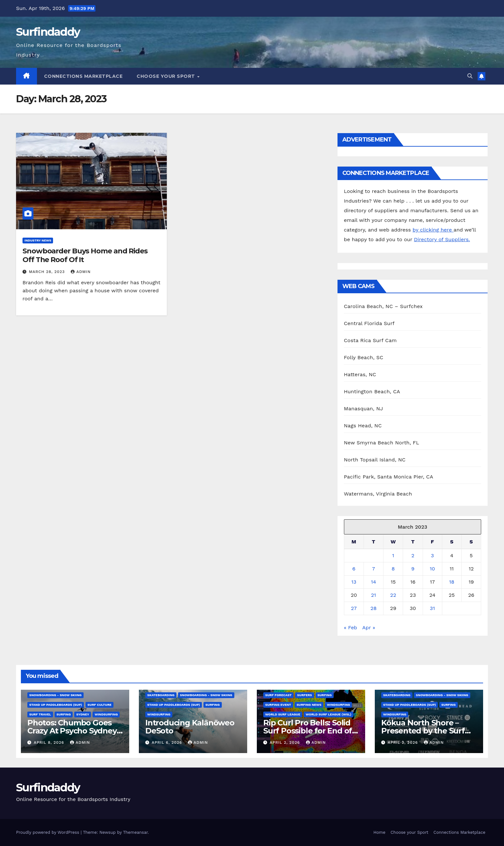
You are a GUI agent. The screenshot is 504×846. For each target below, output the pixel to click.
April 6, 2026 (168, 742)
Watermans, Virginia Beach (378, 494)
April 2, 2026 (286, 742)
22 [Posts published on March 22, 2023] (393, 595)
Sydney (83, 714)
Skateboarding (161, 695)
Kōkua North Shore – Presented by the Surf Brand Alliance (423, 731)
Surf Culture (99, 705)
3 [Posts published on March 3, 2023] (432, 555)
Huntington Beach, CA (372, 391)
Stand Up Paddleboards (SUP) (56, 705)
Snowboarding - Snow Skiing (55, 695)
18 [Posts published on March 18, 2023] (452, 582)
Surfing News (309, 705)
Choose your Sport (166, 76)
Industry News (38, 240)
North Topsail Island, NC (375, 460)
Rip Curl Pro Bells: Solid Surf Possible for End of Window (308, 731)
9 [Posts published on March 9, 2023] (413, 569)
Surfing (64, 714)
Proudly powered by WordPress (48, 832)
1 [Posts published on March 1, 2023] (393, 555)
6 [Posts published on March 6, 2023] (354, 569)
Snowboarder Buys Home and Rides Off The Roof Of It (85, 255)
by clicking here (433, 230)
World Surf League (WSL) (328, 714)
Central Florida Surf (369, 323)
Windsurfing (106, 714)
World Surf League (283, 714)
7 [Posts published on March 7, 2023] (374, 569)
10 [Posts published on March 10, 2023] (432, 569)
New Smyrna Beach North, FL (382, 443)
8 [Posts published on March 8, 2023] (393, 569)
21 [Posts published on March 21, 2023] (373, 595)
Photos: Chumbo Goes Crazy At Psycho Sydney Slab (72, 731)
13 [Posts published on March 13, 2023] (354, 582)
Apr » (369, 628)
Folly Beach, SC (364, 357)
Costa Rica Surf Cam (370, 340)
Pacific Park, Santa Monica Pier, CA (389, 477)
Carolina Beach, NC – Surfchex (383, 306)
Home (379, 832)
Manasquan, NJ (364, 409)
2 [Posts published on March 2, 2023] (413, 555)
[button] (470, 76)
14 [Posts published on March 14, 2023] (373, 582)
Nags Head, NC (363, 426)
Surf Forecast (278, 695)
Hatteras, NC (360, 374)
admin (81, 272)
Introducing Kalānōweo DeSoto (190, 727)
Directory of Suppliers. (442, 239)
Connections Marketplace (83, 76)
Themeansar (135, 832)
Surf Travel (40, 714)
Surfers (304, 695)
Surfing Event (278, 705)
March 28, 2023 (48, 272)
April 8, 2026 (50, 742)
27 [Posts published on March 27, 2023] (354, 608)
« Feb (351, 628)
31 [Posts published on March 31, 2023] (432, 608)
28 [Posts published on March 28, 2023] (373, 608)
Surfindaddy (48, 32)
